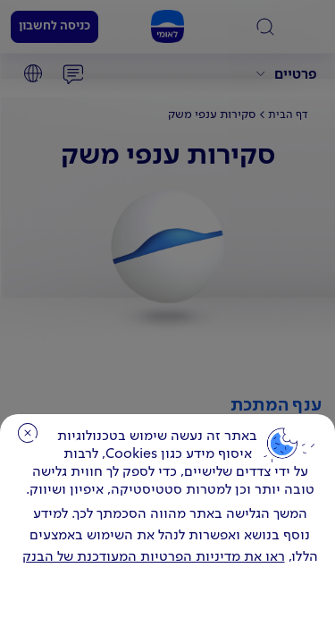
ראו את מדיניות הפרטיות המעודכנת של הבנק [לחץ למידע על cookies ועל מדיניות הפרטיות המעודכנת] (154, 557)
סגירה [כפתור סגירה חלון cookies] (28, 433)
